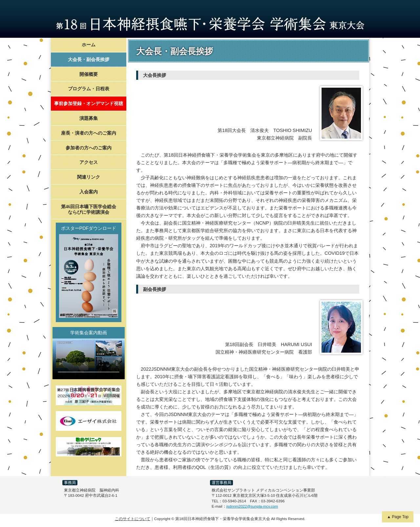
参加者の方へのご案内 (89, 148)
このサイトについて (133, 519)
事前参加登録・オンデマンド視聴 (89, 104)
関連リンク (89, 177)
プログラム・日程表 (89, 89)
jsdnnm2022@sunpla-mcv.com (252, 506)
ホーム (89, 45)
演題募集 (89, 118)
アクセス (89, 162)
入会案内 (89, 192)
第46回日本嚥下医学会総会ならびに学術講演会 (89, 209)
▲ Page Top (398, 517)
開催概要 (89, 74)
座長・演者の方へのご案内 (89, 133)
